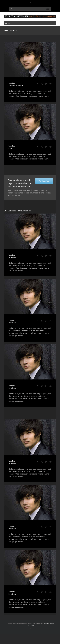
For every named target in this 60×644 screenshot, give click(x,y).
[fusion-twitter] (42, 84)
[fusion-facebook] (37, 84)
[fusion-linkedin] (46, 84)
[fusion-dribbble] (50, 84)
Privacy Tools (30, 625)
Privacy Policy (49, 624)
